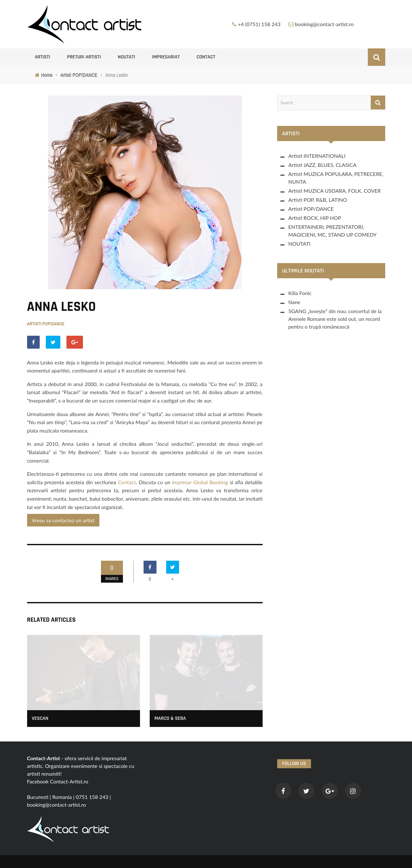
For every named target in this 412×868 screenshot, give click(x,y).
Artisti (43, 57)
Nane (294, 302)
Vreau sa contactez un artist (63, 520)
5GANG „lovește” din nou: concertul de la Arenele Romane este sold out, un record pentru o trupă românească (335, 319)
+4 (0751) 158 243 (259, 24)
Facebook (38, 781)
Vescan (40, 718)
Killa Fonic (300, 293)
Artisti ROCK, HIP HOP (315, 218)
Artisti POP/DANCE (46, 324)
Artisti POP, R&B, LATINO (318, 200)
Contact (206, 57)
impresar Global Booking (199, 482)
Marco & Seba (170, 718)
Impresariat (166, 57)
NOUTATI (126, 57)
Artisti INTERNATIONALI (317, 156)
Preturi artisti (84, 57)
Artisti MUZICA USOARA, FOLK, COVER (335, 191)
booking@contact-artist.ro (324, 24)
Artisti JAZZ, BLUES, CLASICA (322, 165)
